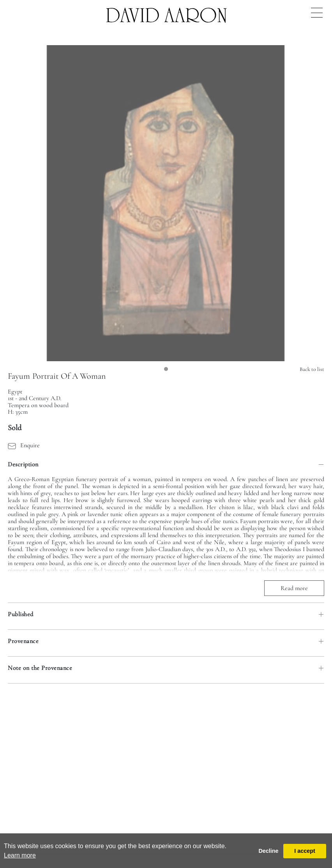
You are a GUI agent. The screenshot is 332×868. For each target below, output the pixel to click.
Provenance (23, 641)
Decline (268, 851)
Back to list (312, 369)
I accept (305, 851)
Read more (294, 588)
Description (23, 464)
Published (21, 614)
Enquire (24, 445)
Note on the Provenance (40, 668)
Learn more (20, 855)
